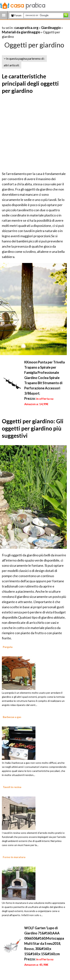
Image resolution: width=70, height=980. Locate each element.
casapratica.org (26, 28)
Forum (16, 15)
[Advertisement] (35, 133)
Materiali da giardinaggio (21, 32)
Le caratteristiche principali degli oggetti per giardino (30, 83)
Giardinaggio (51, 28)
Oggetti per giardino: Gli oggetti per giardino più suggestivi (33, 428)
